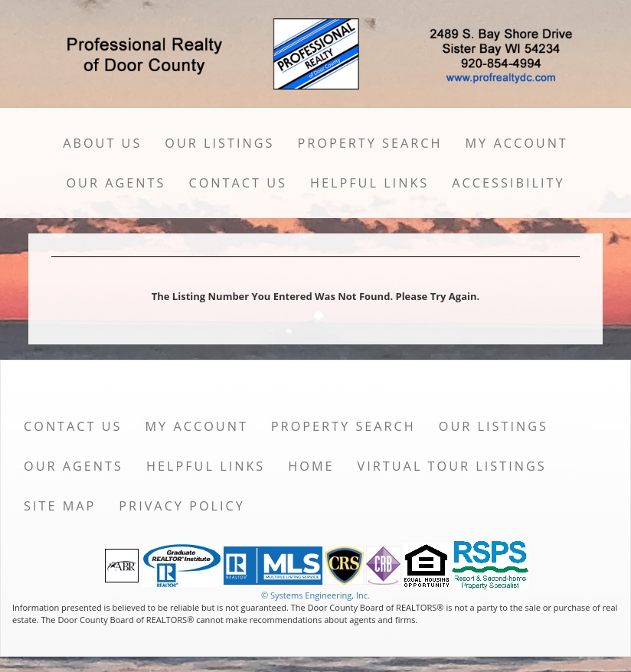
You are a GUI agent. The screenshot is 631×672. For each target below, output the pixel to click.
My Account (516, 143)
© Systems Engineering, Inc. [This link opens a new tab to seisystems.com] (315, 595)
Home (311, 466)
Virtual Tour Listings (452, 466)
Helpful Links (369, 183)
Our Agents (116, 183)
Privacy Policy (182, 506)
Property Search (369, 143)
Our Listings (219, 143)
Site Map (60, 506)
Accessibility (508, 183)
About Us (102, 143)
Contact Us (238, 183)
